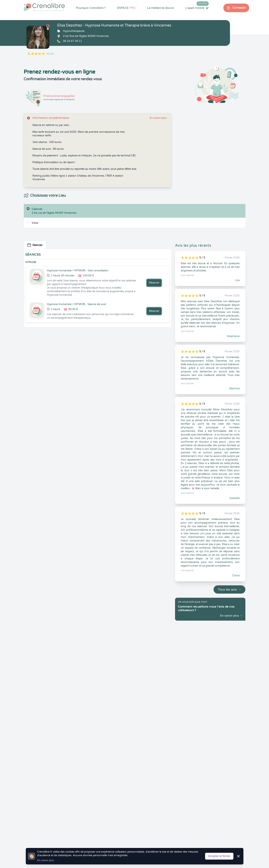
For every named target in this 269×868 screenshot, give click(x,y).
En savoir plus (159, 118)
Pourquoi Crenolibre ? (91, 8)
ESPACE (126, 8)
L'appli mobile (197, 8)
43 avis (50, 54)
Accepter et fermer (219, 856)
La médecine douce (160, 8)
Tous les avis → (229, 589)
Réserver (154, 283)
